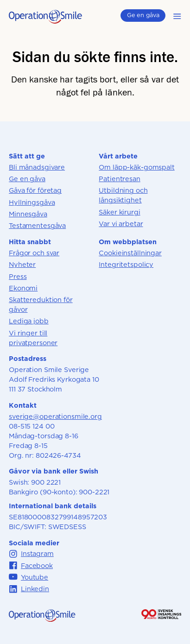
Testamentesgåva (37, 225)
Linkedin (29, 589)
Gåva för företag (35, 190)
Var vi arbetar (121, 224)
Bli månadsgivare (37, 167)
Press (18, 276)
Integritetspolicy (126, 264)
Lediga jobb (29, 321)
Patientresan (119, 179)
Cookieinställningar (130, 253)
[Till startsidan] (45, 21)
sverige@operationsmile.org (55, 416)
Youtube (28, 577)
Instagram (31, 554)
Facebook (31, 565)
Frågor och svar (34, 253)
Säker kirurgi (119, 212)
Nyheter (22, 264)
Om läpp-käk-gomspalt (136, 167)
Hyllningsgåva (32, 202)
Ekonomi (23, 288)
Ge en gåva (143, 15)
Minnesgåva (28, 214)
